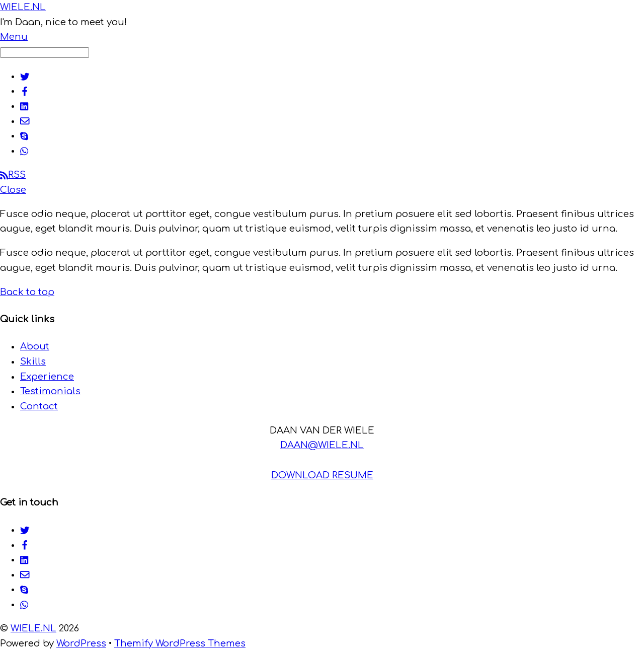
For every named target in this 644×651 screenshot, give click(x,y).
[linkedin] (25, 106)
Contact (39, 406)
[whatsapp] (25, 151)
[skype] (24, 135)
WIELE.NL (33, 628)
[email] (25, 121)
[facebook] (25, 91)
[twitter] (25, 76)
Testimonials (50, 391)
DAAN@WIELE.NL (322, 445)
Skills (33, 361)
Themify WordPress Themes (180, 643)
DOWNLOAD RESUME (322, 475)
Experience (47, 377)
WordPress (81, 643)
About (35, 346)
